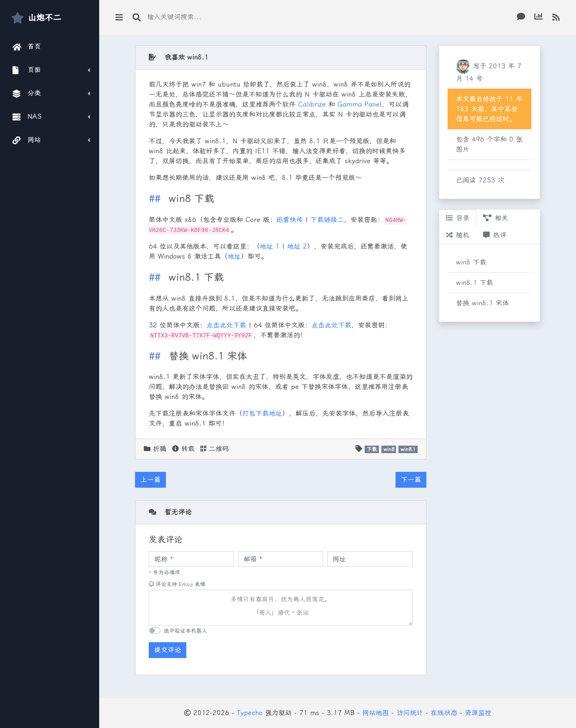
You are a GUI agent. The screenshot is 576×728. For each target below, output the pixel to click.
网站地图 (376, 713)
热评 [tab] (495, 235)
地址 (234, 256)
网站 (27, 140)
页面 (27, 70)
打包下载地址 (262, 413)
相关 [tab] (496, 218)
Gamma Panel (360, 104)
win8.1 (408, 449)
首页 (27, 47)
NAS (27, 117)
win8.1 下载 (475, 283)
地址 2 (297, 246)
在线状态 (444, 713)
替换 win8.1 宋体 (482, 303)
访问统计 (410, 713)
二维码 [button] (215, 449)
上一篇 (150, 480)
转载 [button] (183, 449)
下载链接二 (327, 220)
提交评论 (168, 650)
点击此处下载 (226, 325)
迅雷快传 (290, 220)
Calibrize (312, 104)
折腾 (160, 449)
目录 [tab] (458, 218)
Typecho (250, 713)
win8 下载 (471, 262)
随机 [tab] (458, 235)
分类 (27, 93)
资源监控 (478, 713)
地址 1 (270, 246)
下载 (372, 449)
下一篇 (411, 480)
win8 (389, 449)
